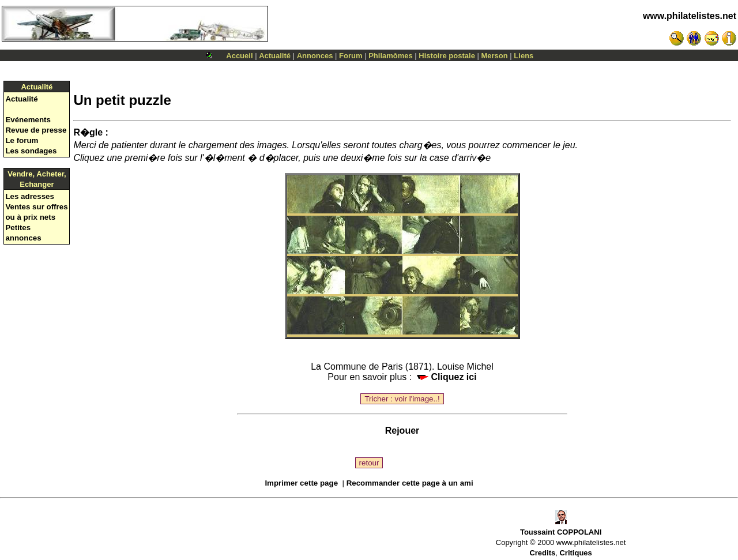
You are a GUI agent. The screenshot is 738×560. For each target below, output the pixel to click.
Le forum (22, 140)
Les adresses (29, 196)
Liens (524, 56)
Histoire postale (447, 56)
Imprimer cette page (301, 483)
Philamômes (391, 56)
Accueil (239, 56)
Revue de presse (36, 130)
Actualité (275, 56)
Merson (495, 56)
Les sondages (31, 151)
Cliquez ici (447, 377)
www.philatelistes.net (690, 16)
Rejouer (402, 431)
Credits (542, 553)
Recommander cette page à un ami (410, 483)
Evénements (28, 120)
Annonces (315, 56)
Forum (351, 56)
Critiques (575, 553)
